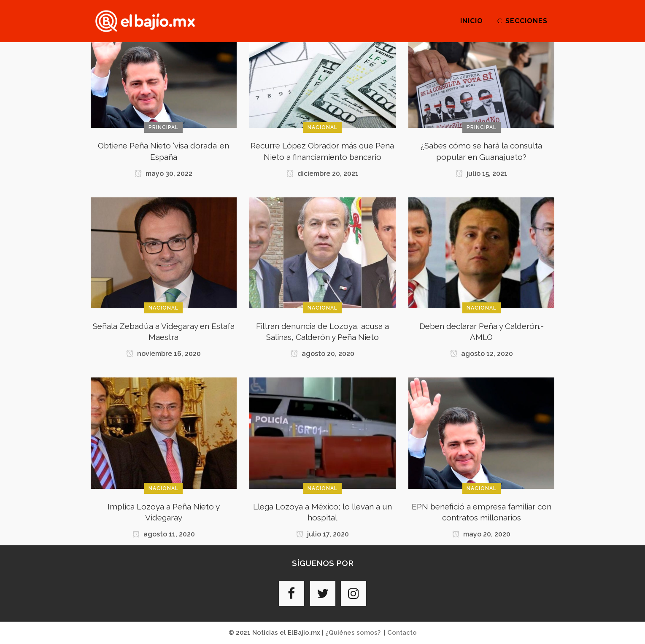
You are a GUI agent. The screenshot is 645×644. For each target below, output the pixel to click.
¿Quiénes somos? (353, 633)
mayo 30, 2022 (163, 174)
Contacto (402, 633)
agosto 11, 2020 (164, 534)
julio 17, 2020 (322, 534)
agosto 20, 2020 (322, 354)
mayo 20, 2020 (481, 534)
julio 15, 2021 (482, 174)
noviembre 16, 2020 (163, 354)
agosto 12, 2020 (482, 354)
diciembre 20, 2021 (322, 174)
